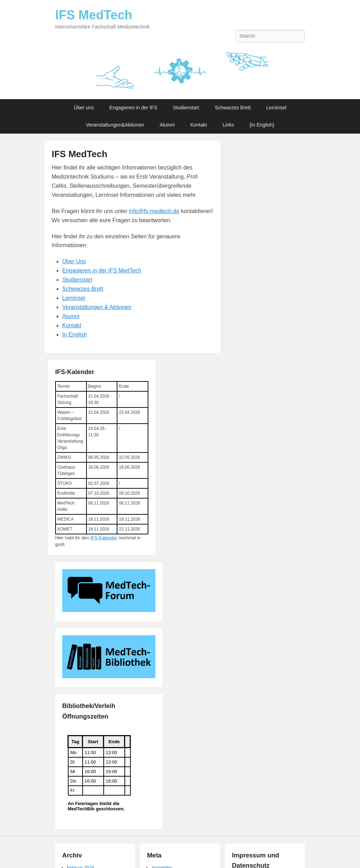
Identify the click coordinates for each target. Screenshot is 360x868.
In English (75, 335)
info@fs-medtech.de (154, 211)
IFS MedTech (94, 15)
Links (228, 125)
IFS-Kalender (104, 538)
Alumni (167, 125)
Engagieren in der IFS (133, 108)
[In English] (262, 125)
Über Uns (74, 261)
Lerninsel (276, 108)
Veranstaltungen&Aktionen (115, 125)
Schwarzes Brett (233, 108)
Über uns (84, 108)
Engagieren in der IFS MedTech (102, 271)
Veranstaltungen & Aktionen (97, 307)
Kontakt (198, 125)
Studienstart (186, 108)
